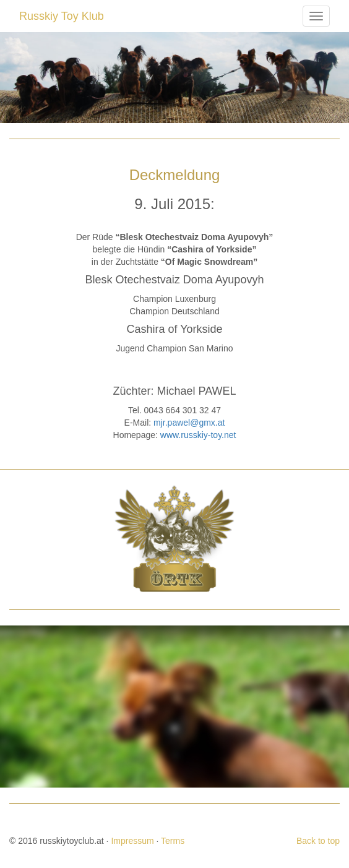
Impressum (132, 841)
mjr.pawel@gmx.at (189, 423)
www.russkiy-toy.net (198, 435)
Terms (173, 841)
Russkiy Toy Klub (62, 16)
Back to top (318, 841)
